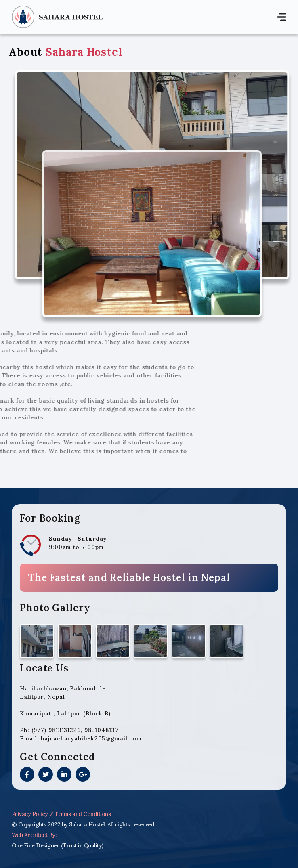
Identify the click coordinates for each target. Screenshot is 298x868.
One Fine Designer (36, 845)
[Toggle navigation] (282, 17)
